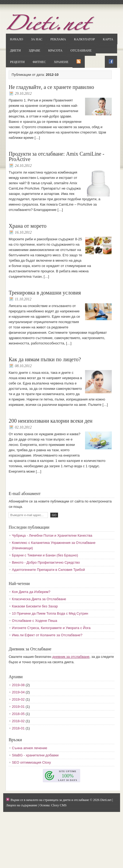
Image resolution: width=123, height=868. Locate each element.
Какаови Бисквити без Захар (35, 606)
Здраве (35, 50)
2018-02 (18, 721)
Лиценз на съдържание (22, 805)
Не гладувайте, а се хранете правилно (51, 87)
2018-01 (18, 728)
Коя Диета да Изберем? (31, 592)
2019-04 (18, 692)
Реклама (58, 39)
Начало (16, 39)
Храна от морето (27, 226)
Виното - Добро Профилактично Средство (46, 562)
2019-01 (18, 707)
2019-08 (18, 685)
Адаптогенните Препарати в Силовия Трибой (48, 570)
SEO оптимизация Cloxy (31, 762)
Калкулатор (84, 39)
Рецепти (17, 62)
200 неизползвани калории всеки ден (50, 421)
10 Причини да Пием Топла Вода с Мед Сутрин (50, 613)
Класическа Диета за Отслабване (39, 599)
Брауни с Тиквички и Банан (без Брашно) (45, 555)
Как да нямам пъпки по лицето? (45, 359)
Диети (15, 50)
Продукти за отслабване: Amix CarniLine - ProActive (56, 156)
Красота (55, 50)
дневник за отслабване (71, 657)
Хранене (61, 62)
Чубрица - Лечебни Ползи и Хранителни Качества (52, 535)
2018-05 (18, 714)
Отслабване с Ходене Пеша (34, 621)
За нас (37, 39)
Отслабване (81, 50)
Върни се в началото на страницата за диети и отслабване (50, 800)
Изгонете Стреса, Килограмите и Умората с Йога (51, 628)
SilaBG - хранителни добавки (35, 755)
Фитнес (39, 62)
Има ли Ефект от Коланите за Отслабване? (47, 635)
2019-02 (18, 699)
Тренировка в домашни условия (45, 293)
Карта (108, 39)
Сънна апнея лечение (29, 748)
